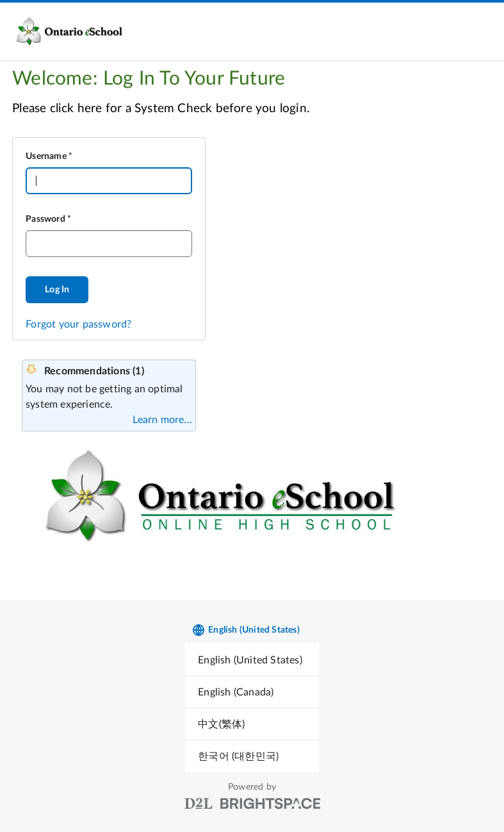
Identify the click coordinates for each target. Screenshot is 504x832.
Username (46, 156)
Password (45, 219)
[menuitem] (252, 660)
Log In (57, 290)
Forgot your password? (78, 324)
